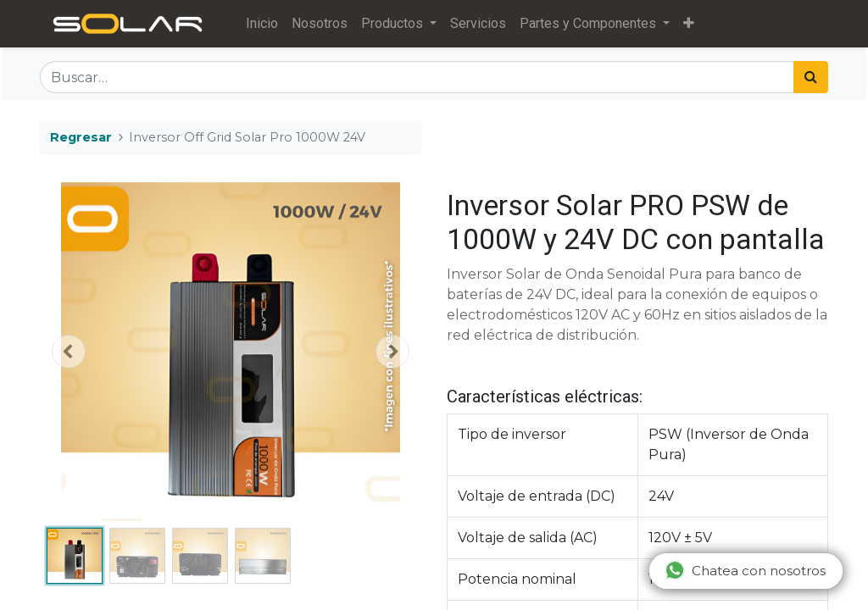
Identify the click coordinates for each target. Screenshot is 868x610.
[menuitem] (264, 24)
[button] (691, 24)
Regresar (81, 137)
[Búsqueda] (811, 77)
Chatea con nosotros (745, 570)
